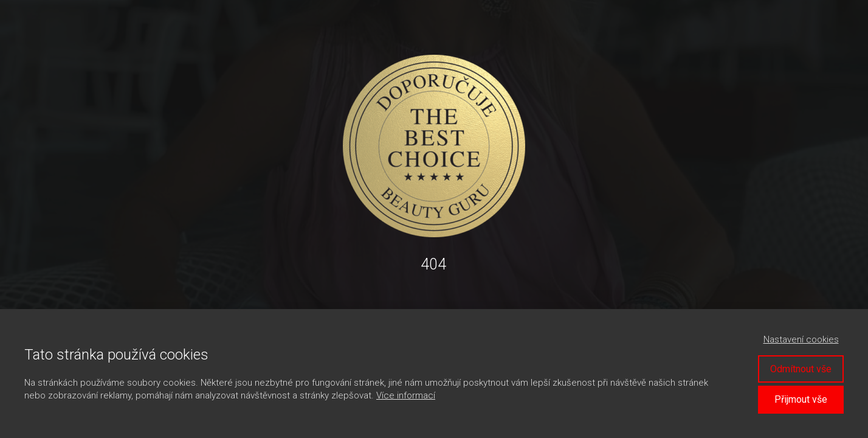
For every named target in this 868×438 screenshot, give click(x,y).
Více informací (406, 395)
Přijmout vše (801, 399)
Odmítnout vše (801, 369)
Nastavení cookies (801, 339)
